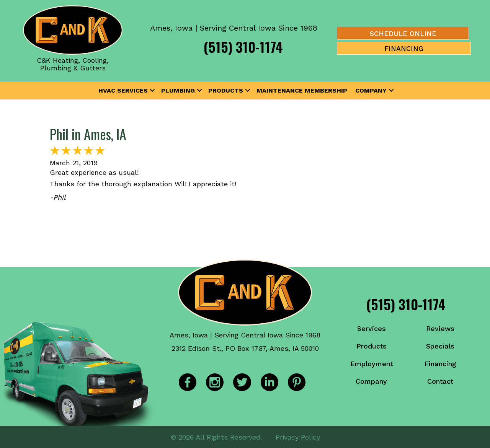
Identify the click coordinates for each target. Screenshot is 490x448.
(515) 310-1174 (243, 46)
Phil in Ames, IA (88, 134)
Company (371, 90)
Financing (440, 364)
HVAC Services (123, 90)
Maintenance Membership (302, 90)
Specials (440, 346)
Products (226, 90)
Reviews (440, 328)
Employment (372, 364)
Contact (440, 381)
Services (372, 328)
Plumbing (178, 90)
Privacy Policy (298, 436)
